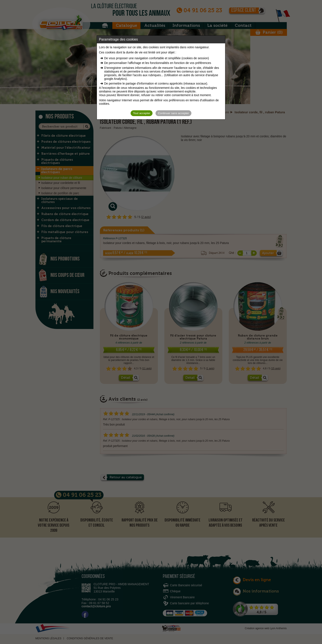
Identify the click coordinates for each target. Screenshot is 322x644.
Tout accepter (142, 113)
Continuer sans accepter (173, 113)
